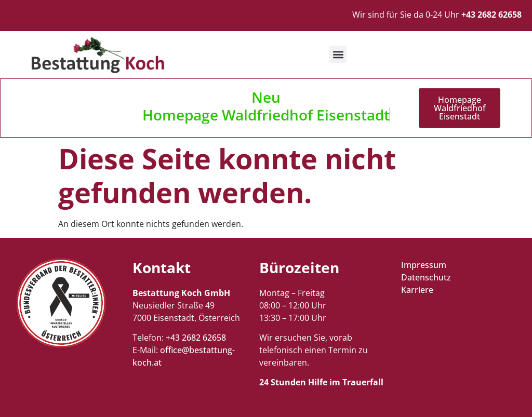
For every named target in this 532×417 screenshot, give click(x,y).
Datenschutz (426, 277)
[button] (338, 54)
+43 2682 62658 (196, 338)
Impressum (424, 265)
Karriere (417, 290)
